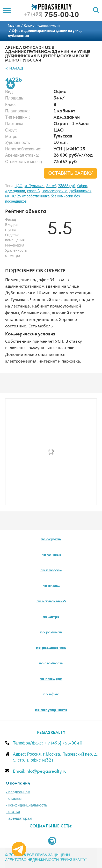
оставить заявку (70, 173)
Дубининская (80, 191)
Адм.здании (15, 191)
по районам (51, 633)
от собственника (36, 196)
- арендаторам (19, 819)
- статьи (13, 812)
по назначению (51, 602)
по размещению (51, 648)
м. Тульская (34, 186)
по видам (51, 586)
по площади (51, 679)
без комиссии (62, 196)
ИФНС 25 (13, 196)
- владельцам (18, 792)
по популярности (51, 710)
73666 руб (67, 186)
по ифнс (51, 695)
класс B (33, 191)
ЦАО (18, 186)
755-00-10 (51, 16)
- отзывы (14, 799)
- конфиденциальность (26, 805)
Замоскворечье (54, 191)
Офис (82, 186)
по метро (51, 617)
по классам (51, 571)
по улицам (51, 555)
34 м (51, 186)
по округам (51, 540)
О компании (18, 784)
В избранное (11, 85)
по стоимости (51, 664)
